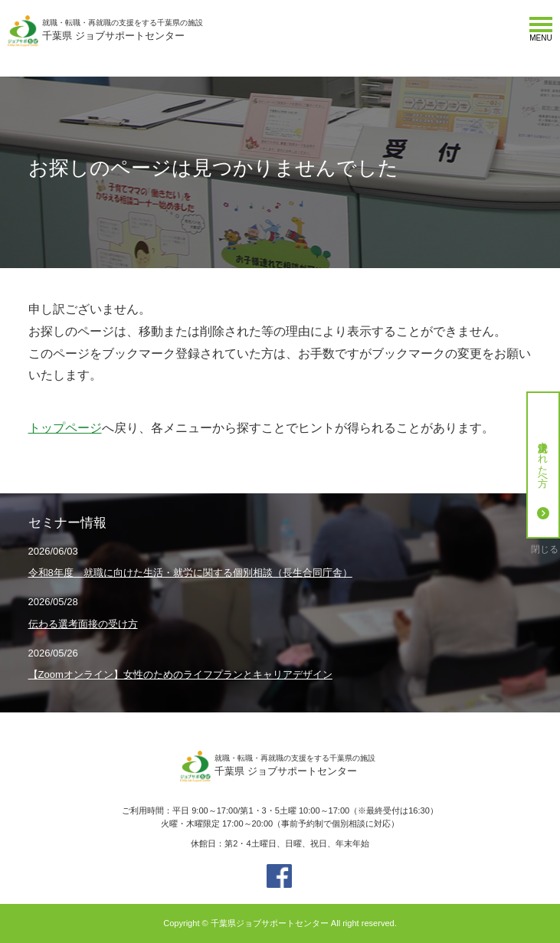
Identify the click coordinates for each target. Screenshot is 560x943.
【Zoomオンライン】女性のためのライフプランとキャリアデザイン (180, 675)
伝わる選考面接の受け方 (83, 624)
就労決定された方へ (543, 477)
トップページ (65, 428)
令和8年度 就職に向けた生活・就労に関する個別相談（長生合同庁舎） (190, 573)
